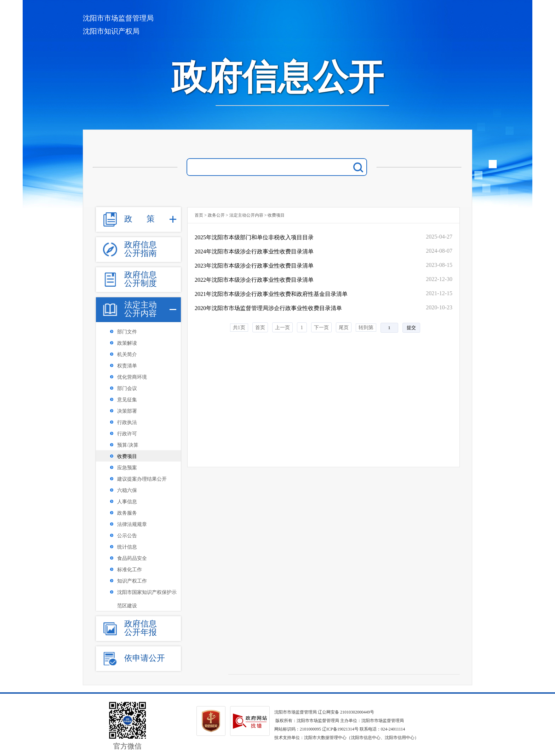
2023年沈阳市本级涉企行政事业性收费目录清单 (254, 266)
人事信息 (127, 502)
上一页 (282, 328)
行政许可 (127, 434)
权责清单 (127, 366)
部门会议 (127, 388)
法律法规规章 (132, 524)
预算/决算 (128, 445)
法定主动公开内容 (246, 215)
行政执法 (127, 422)
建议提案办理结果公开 (142, 479)
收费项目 (127, 456)
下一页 (321, 328)
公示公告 (127, 536)
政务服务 (127, 513)
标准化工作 (130, 570)
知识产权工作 (132, 581)
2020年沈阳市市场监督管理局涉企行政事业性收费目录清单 (268, 308)
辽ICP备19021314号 (340, 729)
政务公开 (216, 215)
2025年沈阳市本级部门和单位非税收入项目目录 (254, 237)
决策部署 (127, 411)
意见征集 (127, 400)
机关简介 (127, 354)
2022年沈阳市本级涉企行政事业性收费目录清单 (254, 280)
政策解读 (127, 343)
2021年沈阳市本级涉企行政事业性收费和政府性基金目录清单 (271, 294)
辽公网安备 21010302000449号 (346, 712)
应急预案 (127, 468)
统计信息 (127, 547)
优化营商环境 (132, 377)
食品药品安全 (132, 558)
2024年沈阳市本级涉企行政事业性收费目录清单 (254, 251)
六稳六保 (127, 490)
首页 (199, 215)
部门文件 (127, 332)
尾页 (344, 328)
